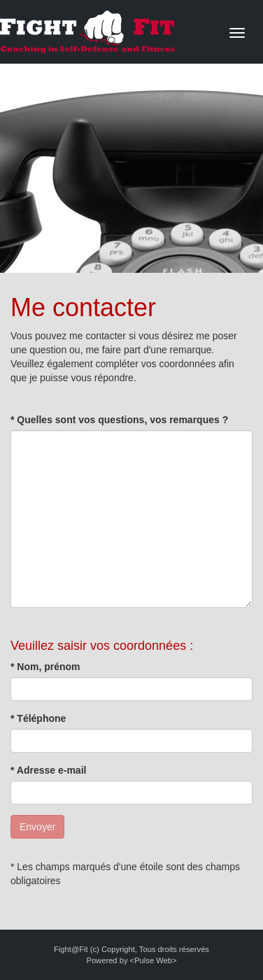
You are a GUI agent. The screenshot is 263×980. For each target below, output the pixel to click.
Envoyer (37, 827)
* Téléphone (38, 718)
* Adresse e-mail (48, 770)
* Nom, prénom (45, 667)
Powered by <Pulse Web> (131, 960)
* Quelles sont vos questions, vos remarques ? (119, 420)
